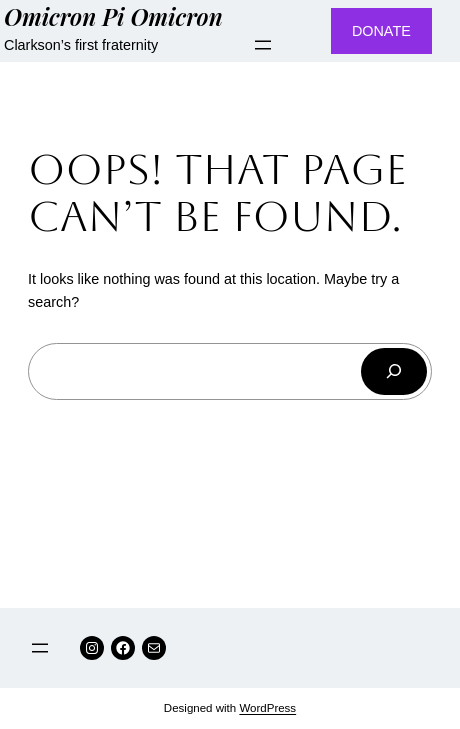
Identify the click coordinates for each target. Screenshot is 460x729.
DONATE (381, 31)
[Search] (394, 371)
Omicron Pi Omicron (113, 16)
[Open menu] (263, 45)
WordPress (267, 708)
